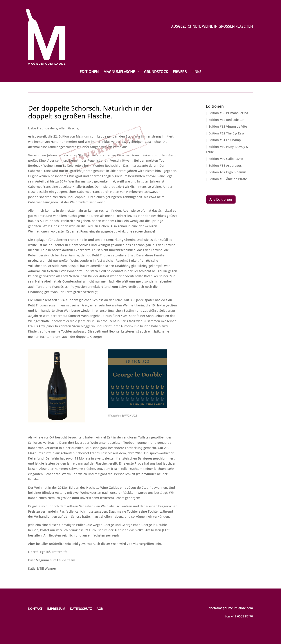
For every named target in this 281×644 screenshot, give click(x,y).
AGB (100, 608)
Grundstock (156, 72)
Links (196, 72)
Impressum (56, 608)
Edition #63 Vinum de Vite (228, 126)
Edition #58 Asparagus (225, 165)
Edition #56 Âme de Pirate (228, 179)
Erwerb (180, 72)
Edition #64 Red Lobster (226, 120)
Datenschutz (81, 608)
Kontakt (35, 608)
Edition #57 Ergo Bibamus (228, 172)
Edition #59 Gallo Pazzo (226, 159)
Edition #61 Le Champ (225, 140)
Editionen (89, 72)
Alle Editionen (221, 199)
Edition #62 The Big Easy (227, 133)
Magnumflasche (119, 72)
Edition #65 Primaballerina (228, 113)
